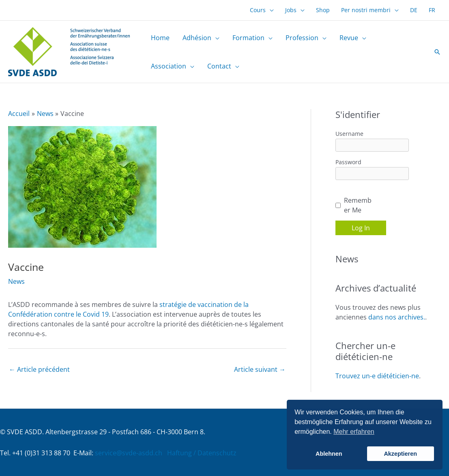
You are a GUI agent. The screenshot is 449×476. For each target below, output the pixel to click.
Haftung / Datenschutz (202, 453)
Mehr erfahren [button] (354, 432)
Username (349, 134)
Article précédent (39, 369)
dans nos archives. (397, 317)
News (16, 281)
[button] (437, 52)
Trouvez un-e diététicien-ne (377, 376)
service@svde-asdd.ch (129, 453)
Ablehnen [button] (329, 454)
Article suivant (260, 369)
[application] (270, 10)
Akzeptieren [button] (400, 454)
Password (348, 162)
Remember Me (358, 205)
